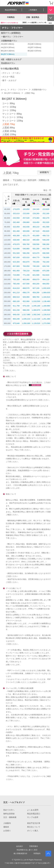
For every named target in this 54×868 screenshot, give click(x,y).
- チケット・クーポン (11, 73)
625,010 (26, 257)
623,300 (16, 262)
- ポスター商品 (8, 77)
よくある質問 (33, 810)
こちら (8, 679)
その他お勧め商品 (10, 69)
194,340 (36, 209)
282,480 (16, 222)
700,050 (26, 266)
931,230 (16, 310)
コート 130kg (9, 110)
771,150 (26, 275)
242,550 (16, 218)
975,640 (16, 323)
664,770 (36, 257)
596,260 (46, 244)
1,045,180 (36, 306)
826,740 (46, 266)
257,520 (26, 218)
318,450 (36, 222)
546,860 (26, 249)
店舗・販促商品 (33, 17)
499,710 (46, 236)
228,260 (36, 214)
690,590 (46, 253)
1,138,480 (46, 301)
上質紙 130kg (9, 134)
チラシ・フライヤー (12, 28)
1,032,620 (46, 288)
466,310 (26, 240)
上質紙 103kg (9, 131)
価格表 (6, 827)
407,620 (36, 231)
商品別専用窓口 (11, 10)
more (50, 23)
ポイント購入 (33, 831)
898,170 (26, 293)
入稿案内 (7, 823)
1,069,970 (36, 310)
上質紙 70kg (8, 124)
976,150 (26, 306)
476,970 (16, 244)
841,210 (16, 293)
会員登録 (45, 3)
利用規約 (37, 853)
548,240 (46, 240)
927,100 (36, 288)
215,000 (26, 214)
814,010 (16, 288)
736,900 (46, 257)
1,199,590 (46, 310)
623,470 (36, 253)
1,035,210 (26, 319)
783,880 (36, 271)
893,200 (36, 284)
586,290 (26, 253)
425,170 (26, 236)
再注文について (34, 827)
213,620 (46, 209)
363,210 (36, 227)
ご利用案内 (33, 10)
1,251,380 (46, 319)
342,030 (26, 227)
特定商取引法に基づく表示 (27, 850)
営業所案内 (34, 846)
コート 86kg (8, 103)
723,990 (16, 275)
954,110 (46, 279)
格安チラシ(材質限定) (11, 33)
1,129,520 (36, 323)
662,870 (26, 262)
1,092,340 (36, 315)
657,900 (16, 266)
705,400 (36, 262)
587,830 (16, 257)
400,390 (16, 236)
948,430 (16, 315)
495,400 (36, 240)
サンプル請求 (33, 817)
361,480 (16, 231)
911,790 (16, 306)
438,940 (16, 240)
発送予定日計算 (34, 823)
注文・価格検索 (10, 817)
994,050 (46, 284)
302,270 (46, 218)
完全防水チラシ (8, 63)
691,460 (16, 271)
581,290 (36, 249)
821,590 (36, 275)
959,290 (36, 293)
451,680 (36, 236)
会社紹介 (20, 846)
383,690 (26, 231)
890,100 (16, 301)
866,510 (16, 297)
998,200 (26, 310)
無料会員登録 (9, 814)
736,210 (26, 271)
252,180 (46, 214)
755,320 (16, 279)
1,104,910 (46, 297)
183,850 (26, 209)
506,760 (26, 244)
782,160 (46, 262)
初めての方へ (9, 810)
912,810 (46, 275)
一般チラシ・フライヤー (12, 37)
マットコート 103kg (13, 117)
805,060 (26, 279)
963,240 (16, 319)
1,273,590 (46, 323)
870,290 (46, 271)
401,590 (46, 227)
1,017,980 (26, 315)
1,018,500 (36, 301)
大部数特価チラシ (9, 41)
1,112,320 (36, 319)
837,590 (26, 284)
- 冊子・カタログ (9, 80)
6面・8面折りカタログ (11, 59)
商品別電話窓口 (34, 814)
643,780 (46, 249)
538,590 (36, 244)
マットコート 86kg (12, 114)
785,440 (16, 284)
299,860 (26, 222)
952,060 (26, 301)
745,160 (36, 266)
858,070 (36, 279)
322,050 (16, 227)
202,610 (16, 214)
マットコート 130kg (13, 121)
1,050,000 (26, 323)
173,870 (16, 209)
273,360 (36, 218)
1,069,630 (46, 293)
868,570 (26, 288)
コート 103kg (9, 107)
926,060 (26, 297)
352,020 (46, 222)
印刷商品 (11, 17)
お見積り (7, 831)
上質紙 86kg (8, 128)
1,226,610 (46, 315)
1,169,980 (46, 306)
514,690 (16, 249)
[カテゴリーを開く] (3, 3)
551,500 (16, 253)
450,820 (46, 231)
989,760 (36, 297)
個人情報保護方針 (20, 853)
